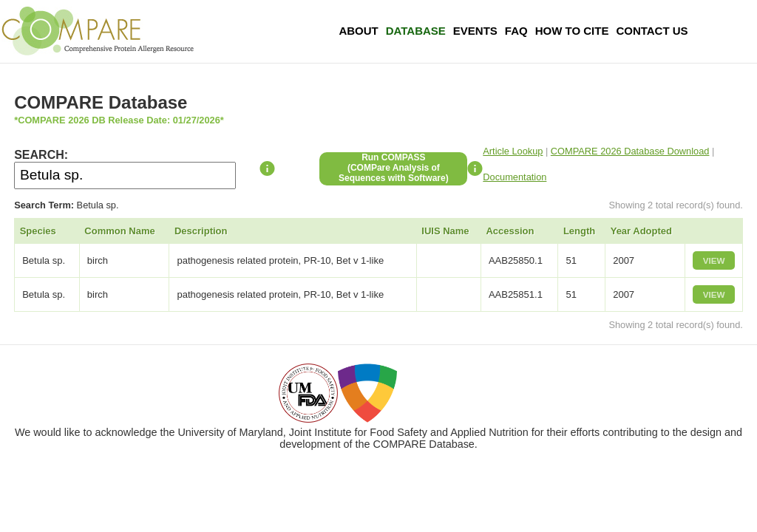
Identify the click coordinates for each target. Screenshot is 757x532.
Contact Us (652, 31)
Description (201, 231)
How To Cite (572, 31)
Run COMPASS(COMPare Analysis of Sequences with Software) (394, 168)
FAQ (516, 31)
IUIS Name (445, 231)
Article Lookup (513, 151)
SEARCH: (41, 155)
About (358, 31)
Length (579, 231)
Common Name (119, 231)
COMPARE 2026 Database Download (630, 151)
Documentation (515, 177)
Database (416, 31)
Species (38, 231)
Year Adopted (641, 231)
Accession (510, 231)
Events (475, 31)
